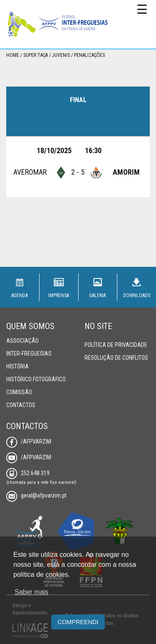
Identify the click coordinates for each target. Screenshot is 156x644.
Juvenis (61, 55)
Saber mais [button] (31, 592)
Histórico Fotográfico (36, 379)
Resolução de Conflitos (116, 358)
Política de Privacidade (116, 345)
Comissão (19, 392)
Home (13, 55)
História (17, 366)
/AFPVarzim (29, 442)
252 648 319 (28, 473)
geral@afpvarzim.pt (36, 495)
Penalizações (89, 55)
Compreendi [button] (78, 622)
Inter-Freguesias (29, 354)
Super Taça (36, 55)
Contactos (21, 405)
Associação (22, 341)
